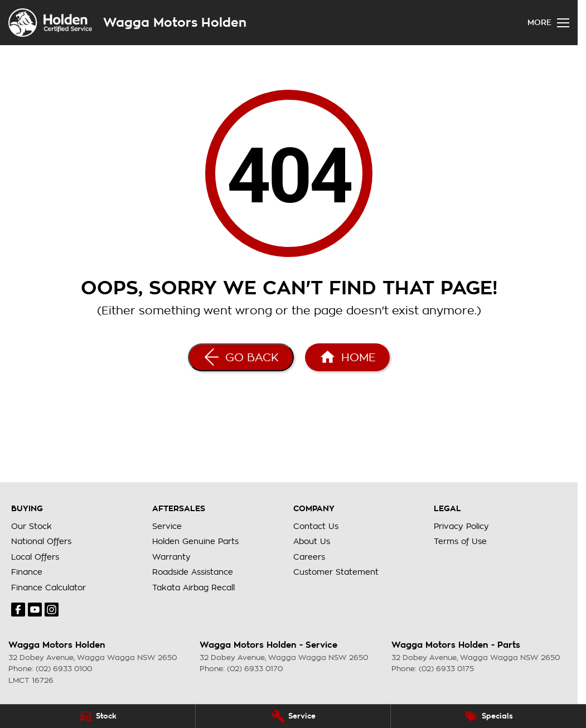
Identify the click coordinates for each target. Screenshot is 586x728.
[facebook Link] (18, 610)
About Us (312, 541)
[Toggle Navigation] (548, 23)
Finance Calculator (49, 588)
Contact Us (316, 526)
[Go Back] (241, 357)
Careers (309, 557)
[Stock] (98, 716)
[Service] (293, 716)
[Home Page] (347, 357)
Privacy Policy (461, 526)
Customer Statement (336, 572)
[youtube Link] (35, 610)
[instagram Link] (52, 610)
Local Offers (35, 557)
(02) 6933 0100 (64, 669)
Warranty (171, 557)
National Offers (41, 541)
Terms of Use (460, 541)
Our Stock (32, 526)
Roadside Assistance (193, 572)
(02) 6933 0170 (255, 669)
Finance (27, 572)
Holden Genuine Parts (195, 541)
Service (167, 526)
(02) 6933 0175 (446, 669)
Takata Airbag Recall (193, 588)
